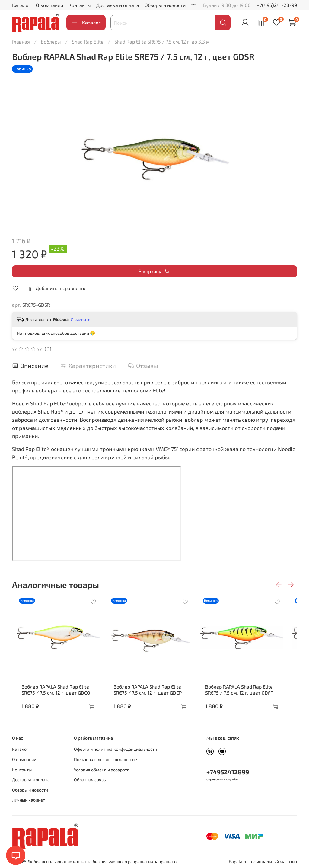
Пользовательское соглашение (105, 759)
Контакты (80, 5)
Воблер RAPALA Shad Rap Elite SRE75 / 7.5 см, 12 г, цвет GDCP (149, 696)
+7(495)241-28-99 (277, 5)
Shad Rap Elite (88, 42)
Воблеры (51, 42)
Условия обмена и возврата (102, 770)
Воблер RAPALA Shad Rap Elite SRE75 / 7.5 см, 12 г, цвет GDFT (247, 696)
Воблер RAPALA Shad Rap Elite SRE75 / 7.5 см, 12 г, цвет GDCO (51, 696)
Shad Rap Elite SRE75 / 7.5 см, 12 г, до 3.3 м (162, 42)
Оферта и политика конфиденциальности (115, 749)
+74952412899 (228, 772)
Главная (21, 42)
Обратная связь (90, 780)
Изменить (80, 319)
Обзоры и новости (165, 5)
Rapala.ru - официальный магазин (263, 862)
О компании (49, 5)
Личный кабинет (29, 800)
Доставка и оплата (118, 5)
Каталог (21, 5)
